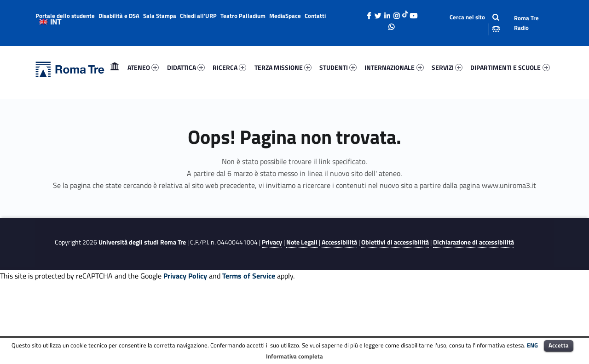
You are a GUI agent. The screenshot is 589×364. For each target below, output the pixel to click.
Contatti (315, 16)
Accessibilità (339, 242)
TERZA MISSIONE (283, 67)
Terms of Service (249, 276)
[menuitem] (115, 68)
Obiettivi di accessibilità (395, 242)
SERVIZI (447, 67)
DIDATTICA (186, 67)
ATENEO (143, 67)
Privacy (272, 242)
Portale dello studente (65, 16)
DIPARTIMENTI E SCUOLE (510, 67)
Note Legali (302, 242)
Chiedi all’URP (198, 16)
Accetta (559, 345)
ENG (532, 345)
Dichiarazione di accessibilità (474, 242)
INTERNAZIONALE (394, 67)
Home (115, 67)
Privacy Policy (185, 276)
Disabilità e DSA (119, 16)
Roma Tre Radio (526, 23)
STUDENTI (338, 67)
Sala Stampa (160, 16)
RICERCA (229, 67)
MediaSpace (285, 16)
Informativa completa (294, 356)
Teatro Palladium (243, 16)
